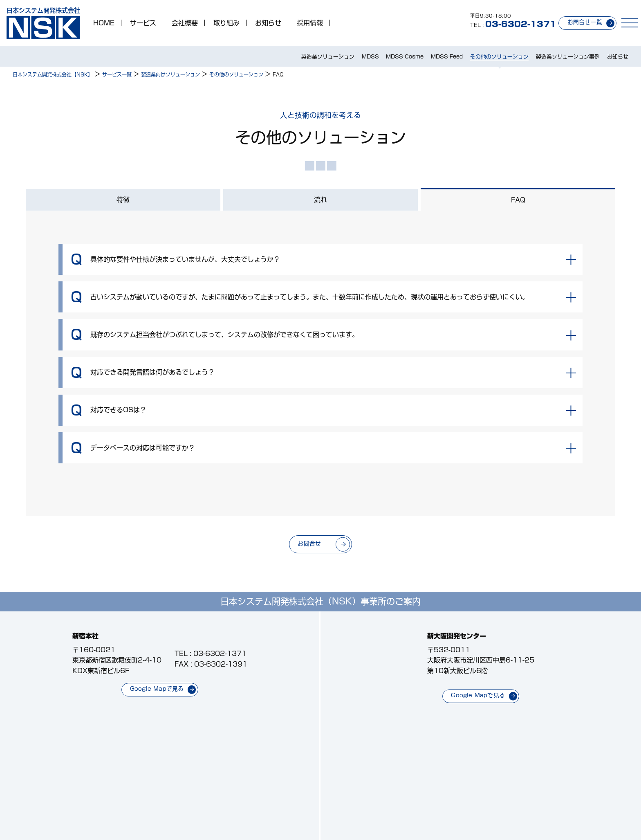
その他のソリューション (499, 57)
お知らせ (268, 23)
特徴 (123, 200)
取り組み (226, 23)
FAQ (518, 200)
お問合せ (309, 544)
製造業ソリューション (328, 57)
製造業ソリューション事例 (568, 57)
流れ (320, 200)
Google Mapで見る (157, 689)
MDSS (370, 57)
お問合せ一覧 (585, 22)
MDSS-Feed (447, 57)
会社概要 (185, 23)
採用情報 (310, 23)
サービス (143, 23)
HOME (104, 23)
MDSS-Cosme (405, 57)
